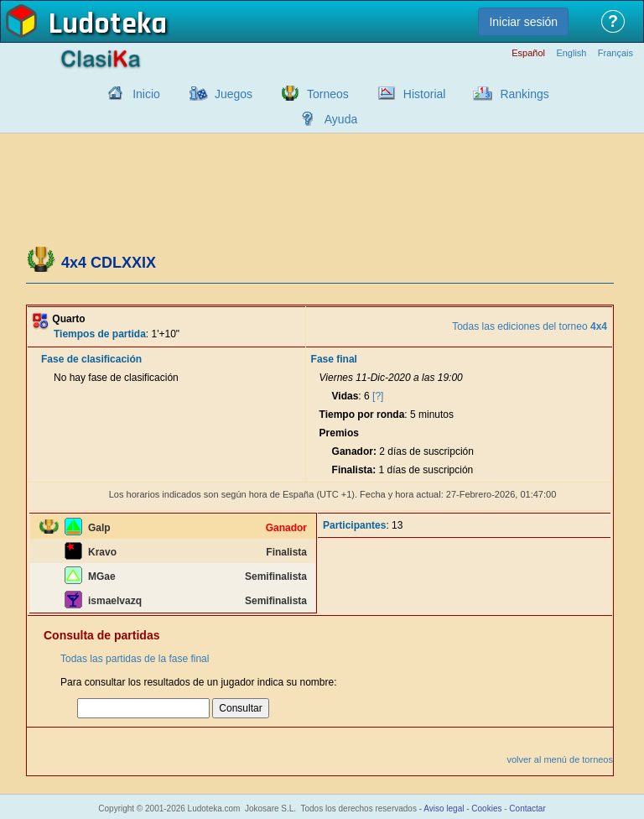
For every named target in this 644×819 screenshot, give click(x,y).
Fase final (334, 359)
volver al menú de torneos (560, 759)
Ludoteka (108, 24)
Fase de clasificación (91, 359)
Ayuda (341, 119)
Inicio (146, 94)
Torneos (328, 94)
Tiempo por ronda (362, 415)
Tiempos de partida (100, 334)
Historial (425, 94)
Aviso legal (444, 809)
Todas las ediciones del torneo (530, 326)
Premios (339, 433)
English (571, 53)
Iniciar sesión (523, 22)
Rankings (524, 94)
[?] (378, 396)
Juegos (234, 94)
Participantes (354, 525)
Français (615, 53)
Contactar (527, 809)
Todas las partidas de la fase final (135, 659)
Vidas (345, 396)
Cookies (486, 809)
